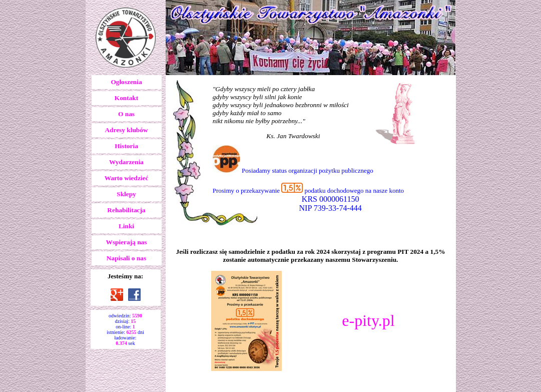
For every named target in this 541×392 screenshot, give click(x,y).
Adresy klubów (126, 130)
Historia (126, 146)
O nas (126, 114)
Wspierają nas (127, 242)
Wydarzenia (126, 162)
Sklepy (126, 194)
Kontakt (126, 98)
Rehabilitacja (126, 210)
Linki (126, 226)
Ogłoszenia (126, 82)
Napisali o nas (126, 258)
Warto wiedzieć (127, 178)
